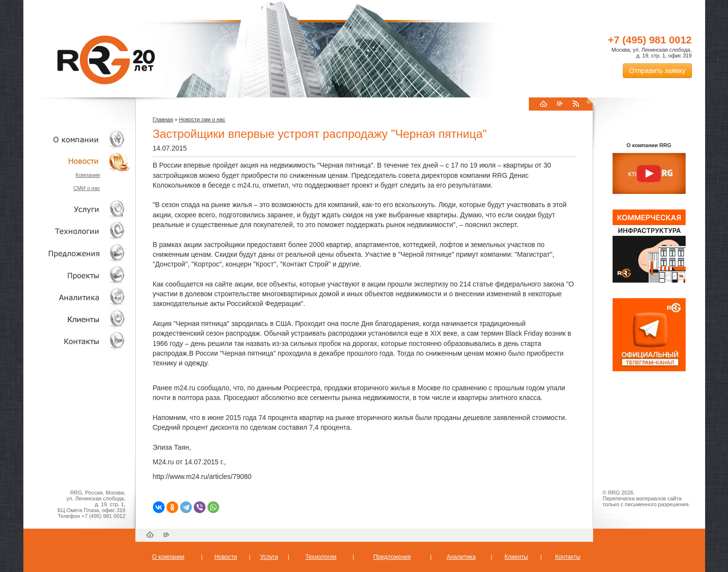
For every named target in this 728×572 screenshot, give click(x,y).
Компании (88, 175)
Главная (163, 119)
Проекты (77, 275)
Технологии (77, 231)
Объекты (77, 253)
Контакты (77, 341)
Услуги (77, 209)
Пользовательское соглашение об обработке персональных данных (645, 513)
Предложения (392, 557)
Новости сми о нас (202, 119)
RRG (106, 60)
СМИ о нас (87, 188)
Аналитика (77, 297)
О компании (77, 139)
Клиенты (77, 319)
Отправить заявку (657, 71)
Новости (79, 161)
